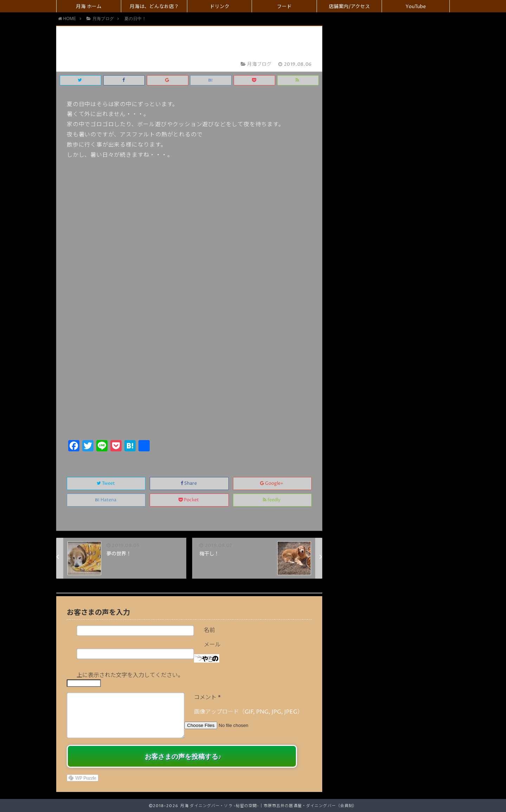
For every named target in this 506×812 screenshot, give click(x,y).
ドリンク (220, 7)
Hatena (106, 500)
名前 (209, 630)
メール (212, 645)
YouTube (416, 7)
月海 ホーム (89, 7)
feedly (272, 500)
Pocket (189, 500)
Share (189, 484)
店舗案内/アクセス (349, 7)
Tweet (106, 484)
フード (284, 7)
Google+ (272, 484)
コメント (207, 697)
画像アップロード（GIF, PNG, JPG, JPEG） (248, 712)
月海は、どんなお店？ (154, 7)
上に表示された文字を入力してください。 (130, 675)
